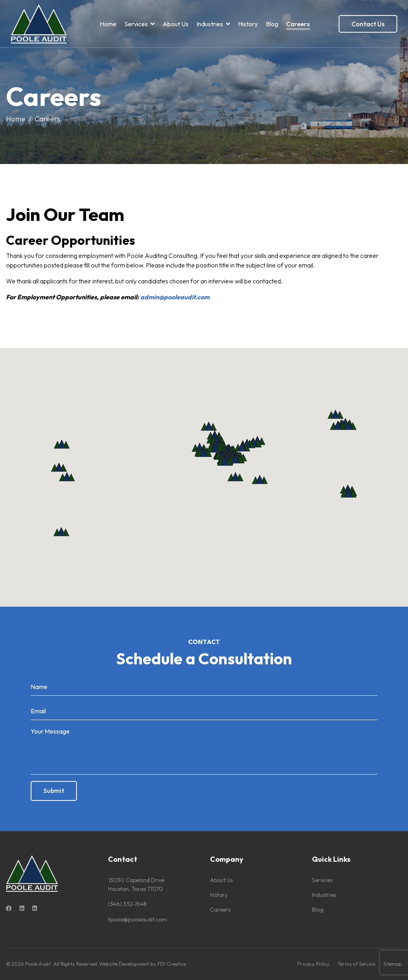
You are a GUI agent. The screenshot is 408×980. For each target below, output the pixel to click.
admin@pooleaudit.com (175, 297)
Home (108, 24)
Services (136, 24)
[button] (61, 532)
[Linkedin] (22, 908)
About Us (176, 24)
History (248, 24)
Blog (272, 24)
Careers (298, 24)
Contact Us (368, 24)
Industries (210, 24)
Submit (54, 791)
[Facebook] (9, 908)
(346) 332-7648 (127, 904)
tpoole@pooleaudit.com (137, 919)
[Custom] (35, 908)
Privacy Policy (313, 964)
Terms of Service (356, 964)
